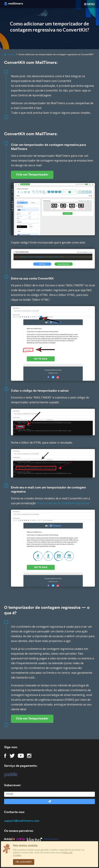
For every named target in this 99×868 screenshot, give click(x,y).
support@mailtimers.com (22, 821)
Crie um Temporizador (32, 175)
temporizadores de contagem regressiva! (63, 503)
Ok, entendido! (24, 862)
